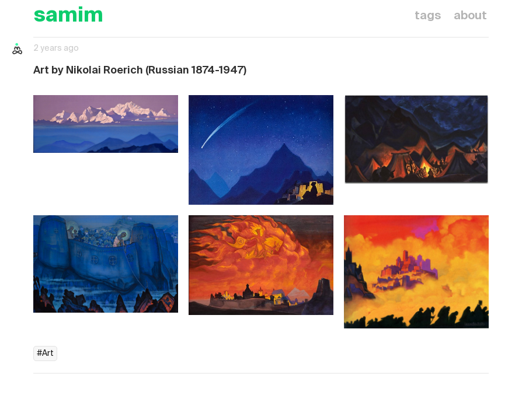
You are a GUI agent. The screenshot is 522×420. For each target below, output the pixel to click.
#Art (45, 353)
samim (68, 16)
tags (428, 16)
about (470, 16)
